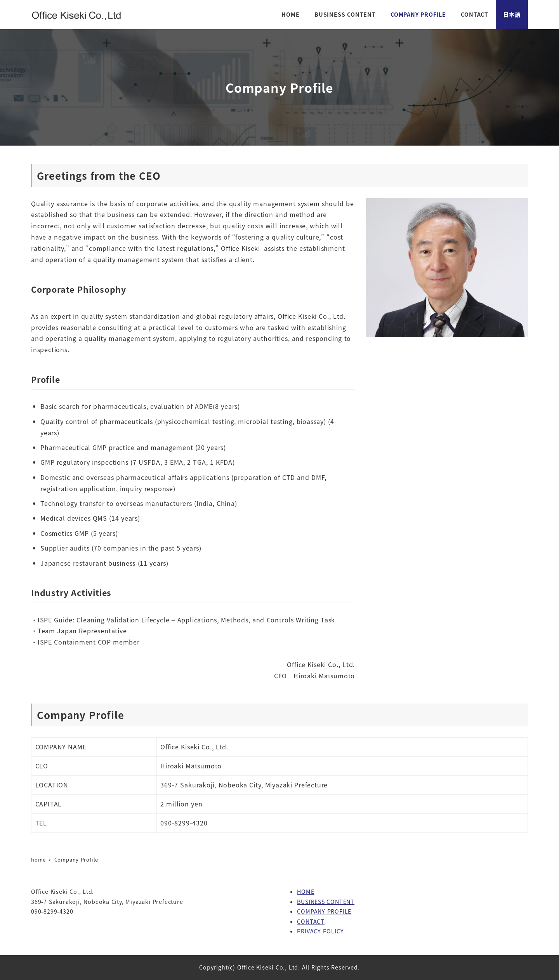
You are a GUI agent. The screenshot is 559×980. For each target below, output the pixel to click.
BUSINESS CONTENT (326, 902)
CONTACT (311, 921)
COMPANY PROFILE (324, 911)
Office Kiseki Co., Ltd (268, 967)
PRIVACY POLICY (320, 931)
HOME (306, 891)
